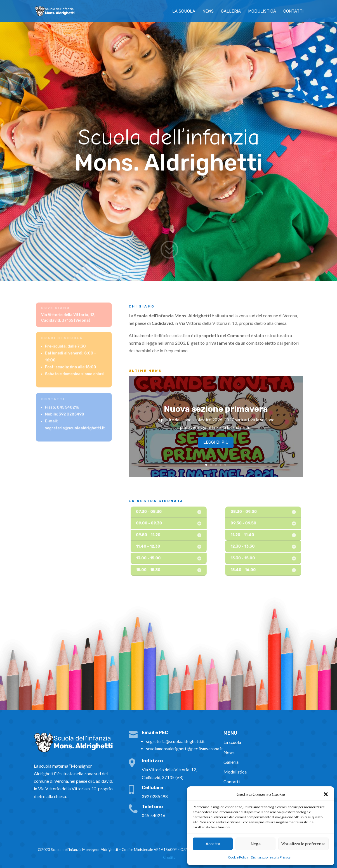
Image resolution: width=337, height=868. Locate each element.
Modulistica (262, 11)
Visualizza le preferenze (303, 844)
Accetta (213, 844)
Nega (256, 844)
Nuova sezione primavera (216, 412)
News (208, 11)
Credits (169, 857)
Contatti (293, 11)
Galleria (231, 11)
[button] (326, 794)
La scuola (184, 11)
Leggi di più (216, 445)
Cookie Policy (238, 857)
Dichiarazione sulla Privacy (271, 857)
